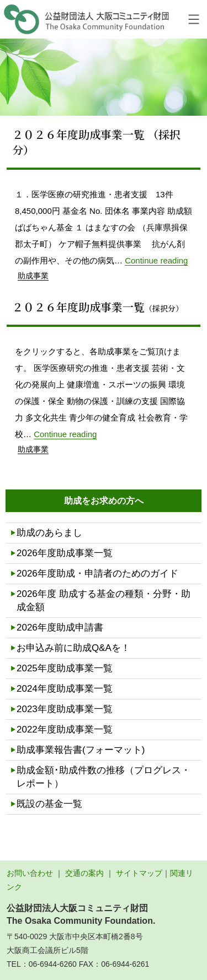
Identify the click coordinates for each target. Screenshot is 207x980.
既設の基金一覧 (49, 804)
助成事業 (33, 276)
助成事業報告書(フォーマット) (81, 750)
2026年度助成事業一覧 (65, 553)
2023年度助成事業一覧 (65, 709)
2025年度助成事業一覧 (65, 668)
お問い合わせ (30, 873)
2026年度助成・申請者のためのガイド (97, 574)
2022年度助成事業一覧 (65, 729)
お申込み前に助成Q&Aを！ (73, 648)
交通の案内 (84, 873)
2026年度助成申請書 (60, 628)
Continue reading (156, 260)
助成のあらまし (49, 533)
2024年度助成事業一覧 (65, 689)
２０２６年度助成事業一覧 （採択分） (96, 142)
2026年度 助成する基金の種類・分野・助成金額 (104, 601)
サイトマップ (139, 873)
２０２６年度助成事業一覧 (98, 307)
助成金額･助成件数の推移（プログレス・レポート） (104, 777)
